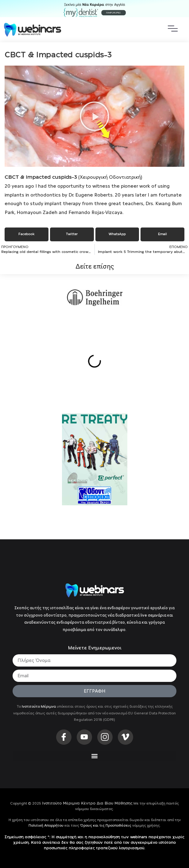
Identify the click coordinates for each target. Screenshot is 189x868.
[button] (94, 116)
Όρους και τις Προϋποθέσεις (106, 825)
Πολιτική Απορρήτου (46, 825)
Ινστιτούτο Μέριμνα (39, 706)
